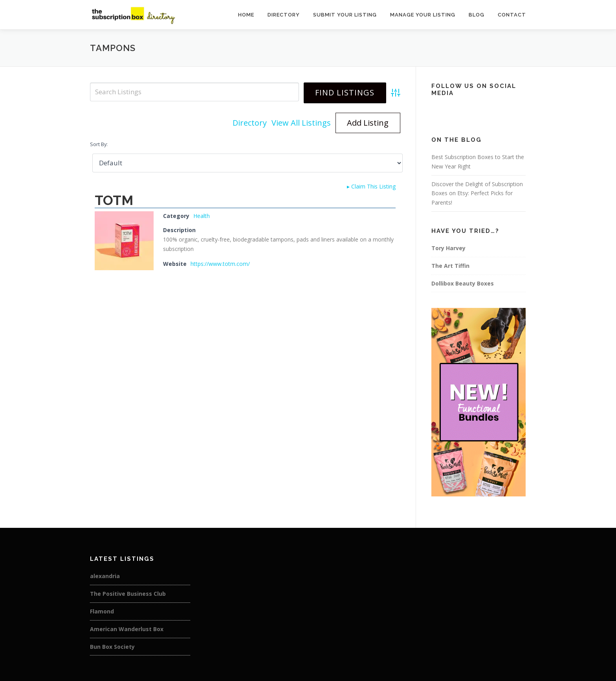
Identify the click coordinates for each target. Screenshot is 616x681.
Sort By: (99, 144)
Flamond (102, 611)
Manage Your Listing (423, 15)
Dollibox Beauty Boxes (463, 283)
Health (202, 216)
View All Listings (301, 123)
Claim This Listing (371, 186)
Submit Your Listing (345, 15)
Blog (477, 15)
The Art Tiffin (450, 266)
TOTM (114, 200)
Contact (512, 15)
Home (246, 15)
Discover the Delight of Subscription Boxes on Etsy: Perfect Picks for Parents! (477, 193)
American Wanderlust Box (127, 629)
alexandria (105, 576)
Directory (284, 15)
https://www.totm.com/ (220, 264)
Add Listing (368, 123)
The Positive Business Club (128, 594)
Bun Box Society (112, 647)
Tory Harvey (448, 248)
